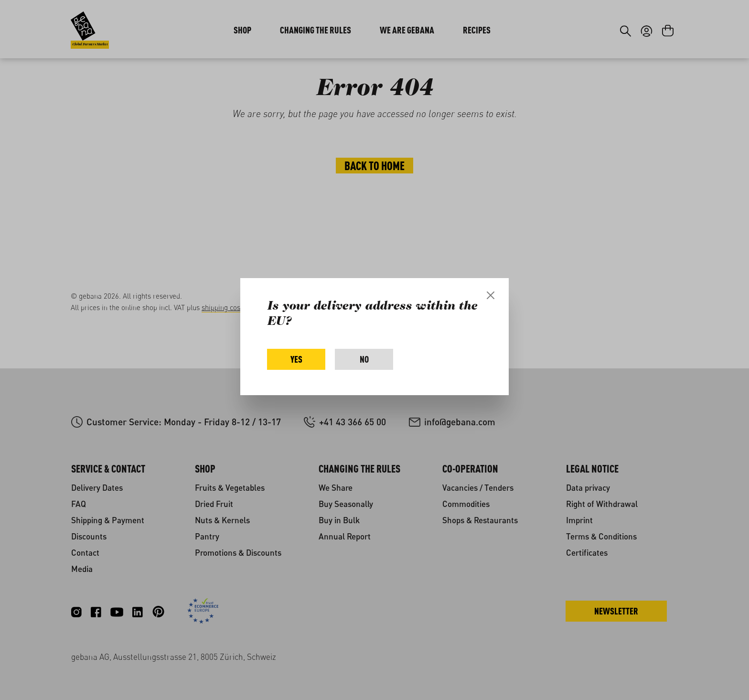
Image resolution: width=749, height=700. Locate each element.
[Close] (491, 295)
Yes (296, 359)
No (364, 359)
